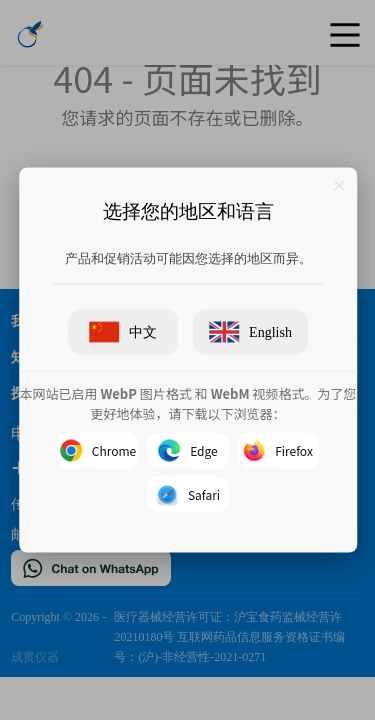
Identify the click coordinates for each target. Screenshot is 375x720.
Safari (187, 495)
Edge (188, 451)
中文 (123, 332)
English (250, 332)
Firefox (278, 451)
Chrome (97, 451)
